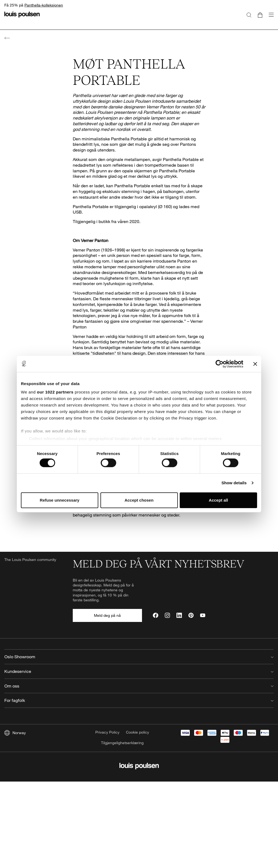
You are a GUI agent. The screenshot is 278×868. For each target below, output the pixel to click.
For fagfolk (219, 727)
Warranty (80, 762)
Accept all (218, 500)
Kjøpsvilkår (82, 796)
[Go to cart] (260, 15)
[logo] (22, 18)
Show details (234, 483)
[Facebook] (155, 615)
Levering (80, 745)
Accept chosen (139, 500)
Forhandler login (224, 736)
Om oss (148, 727)
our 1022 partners (55, 392)
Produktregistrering (89, 770)
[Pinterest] (191, 615)
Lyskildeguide (84, 779)
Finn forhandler (86, 788)
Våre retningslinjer (157, 779)
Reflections (151, 753)
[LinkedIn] (179, 615)
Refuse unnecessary (60, 500)
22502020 (86, 679)
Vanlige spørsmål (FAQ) (93, 736)
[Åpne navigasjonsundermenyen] (270, 18)
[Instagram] (167, 615)
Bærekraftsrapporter (159, 770)
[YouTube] (203, 615)
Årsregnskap (152, 762)
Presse (147, 745)
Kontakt (79, 727)
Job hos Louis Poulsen (161, 736)
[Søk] (249, 15)
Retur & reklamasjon (90, 753)
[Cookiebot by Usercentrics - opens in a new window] (219, 364)
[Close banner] (255, 364)
